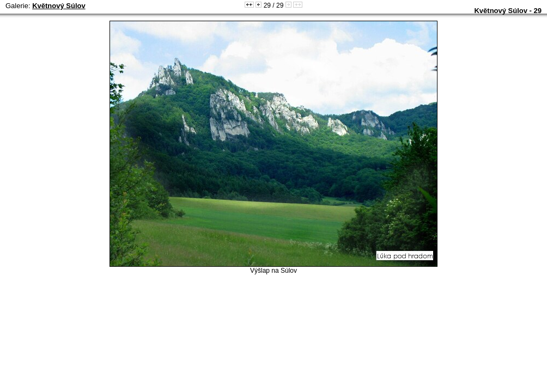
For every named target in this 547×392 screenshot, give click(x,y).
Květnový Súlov (59, 6)
